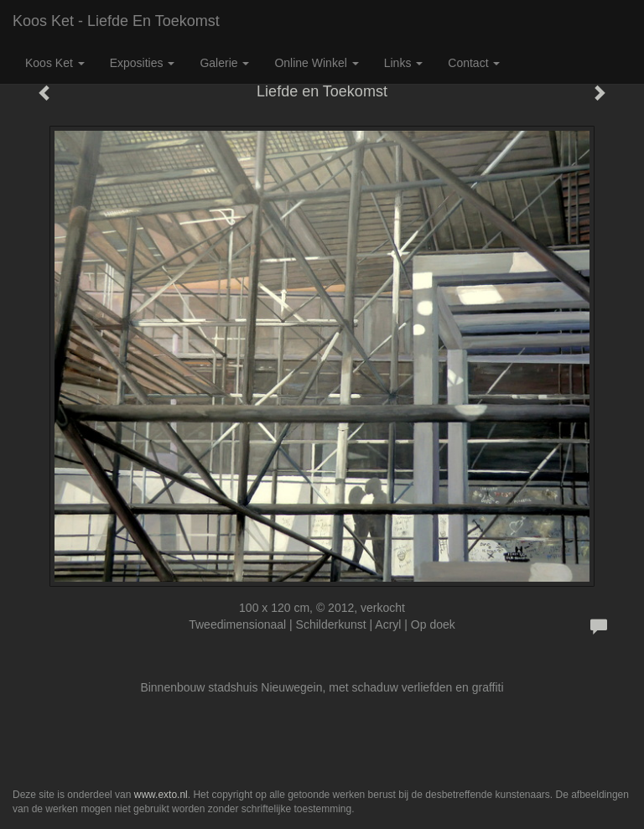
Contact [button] (474, 63)
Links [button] (404, 63)
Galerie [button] (224, 63)
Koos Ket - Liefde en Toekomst (116, 21)
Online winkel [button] (316, 63)
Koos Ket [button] (55, 63)
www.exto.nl (161, 795)
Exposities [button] (143, 63)
